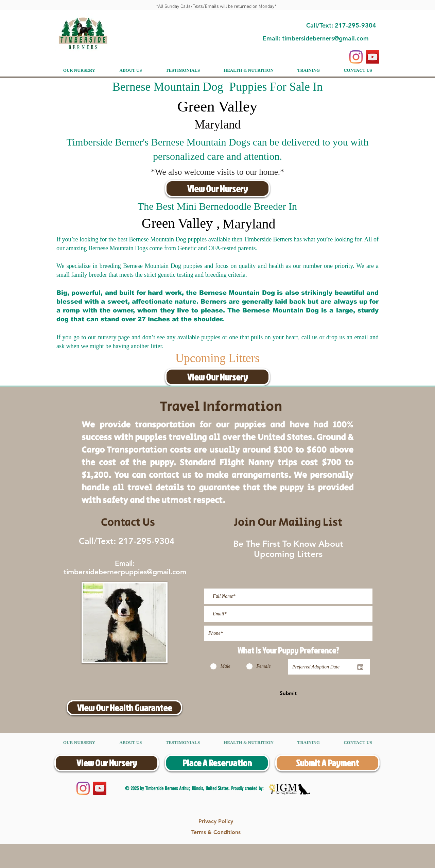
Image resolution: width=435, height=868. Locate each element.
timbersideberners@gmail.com (325, 38)
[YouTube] (373, 57)
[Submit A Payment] (327, 763)
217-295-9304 (145, 541)
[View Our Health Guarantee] (124, 708)
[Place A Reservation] (217, 763)
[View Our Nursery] (217, 189)
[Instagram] (356, 57)
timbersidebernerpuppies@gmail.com (125, 572)
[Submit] (288, 693)
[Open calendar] (360, 667)
